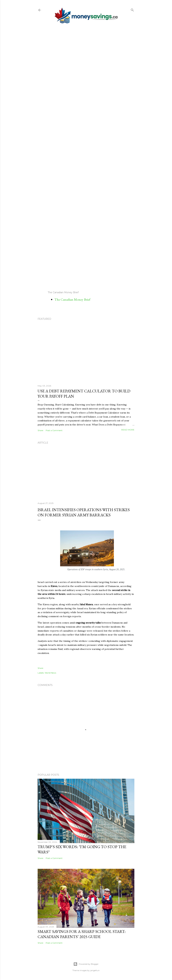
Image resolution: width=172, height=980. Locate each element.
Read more (128, 430)
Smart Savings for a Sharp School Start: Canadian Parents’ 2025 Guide (82, 934)
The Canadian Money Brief (72, 299)
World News (50, 673)
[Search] (132, 9)
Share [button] (40, 430)
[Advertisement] (86, 157)
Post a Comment (54, 430)
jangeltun (95, 970)
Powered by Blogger (86, 964)
